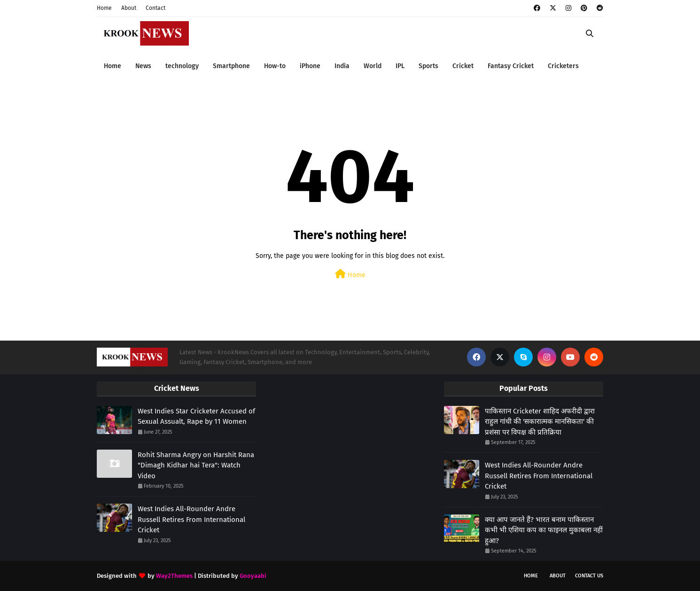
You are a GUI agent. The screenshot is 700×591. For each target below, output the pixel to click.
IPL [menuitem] (400, 66)
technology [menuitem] (182, 66)
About (129, 8)
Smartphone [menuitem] (231, 66)
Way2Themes (174, 576)
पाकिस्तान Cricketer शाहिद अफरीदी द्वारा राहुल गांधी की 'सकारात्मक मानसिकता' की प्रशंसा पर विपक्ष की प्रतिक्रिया (540, 422)
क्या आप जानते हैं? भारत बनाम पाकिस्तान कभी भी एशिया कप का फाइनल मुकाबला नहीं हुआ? (544, 530)
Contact (156, 8)
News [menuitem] (143, 66)
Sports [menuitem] (428, 66)
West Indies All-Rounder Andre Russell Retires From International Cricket (191, 519)
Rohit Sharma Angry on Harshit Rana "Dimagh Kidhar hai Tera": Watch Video (196, 465)
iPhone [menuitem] (310, 66)
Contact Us (589, 576)
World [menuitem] (373, 66)
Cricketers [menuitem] (563, 66)
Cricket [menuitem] (463, 66)
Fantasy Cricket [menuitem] (511, 66)
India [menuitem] (342, 66)
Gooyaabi (253, 576)
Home (104, 8)
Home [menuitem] (113, 66)
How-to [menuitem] (275, 66)
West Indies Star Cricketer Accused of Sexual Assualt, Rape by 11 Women (196, 416)
